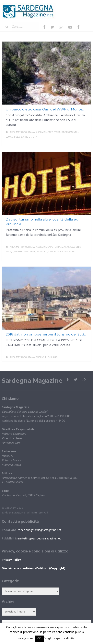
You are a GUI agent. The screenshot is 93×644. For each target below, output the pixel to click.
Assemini (41, 132)
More (85, 142)
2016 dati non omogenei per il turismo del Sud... (46, 334)
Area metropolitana (22, 132)
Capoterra (54, 132)
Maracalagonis (71, 247)
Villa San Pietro (67, 252)
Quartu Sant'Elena (24, 252)
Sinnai (52, 252)
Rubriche (41, 357)
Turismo (53, 357)
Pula (17, 137)
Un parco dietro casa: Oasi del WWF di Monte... (45, 109)
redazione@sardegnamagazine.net (40, 530)
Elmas (9, 137)
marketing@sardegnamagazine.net (39, 539)
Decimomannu (70, 132)
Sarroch (26, 137)
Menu (79, 6)
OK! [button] (39, 639)
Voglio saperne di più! (59, 638)
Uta (35, 137)
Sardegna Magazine (32, 381)
